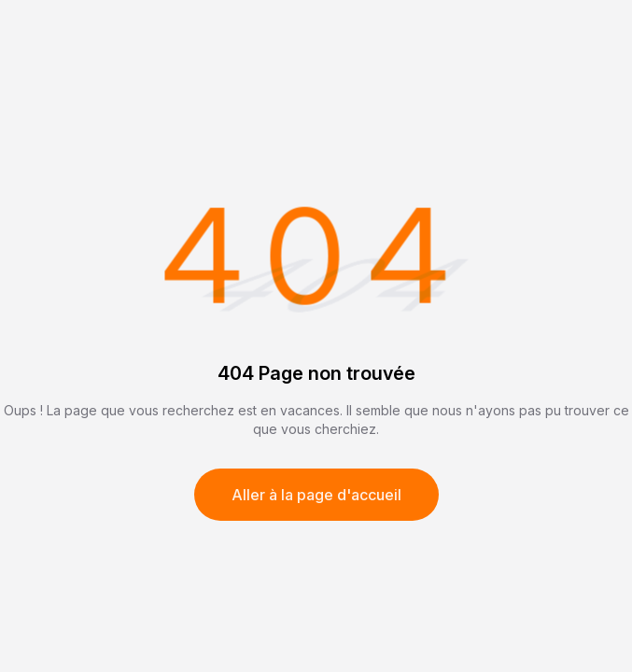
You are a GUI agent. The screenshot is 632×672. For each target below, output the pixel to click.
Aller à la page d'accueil (316, 495)
